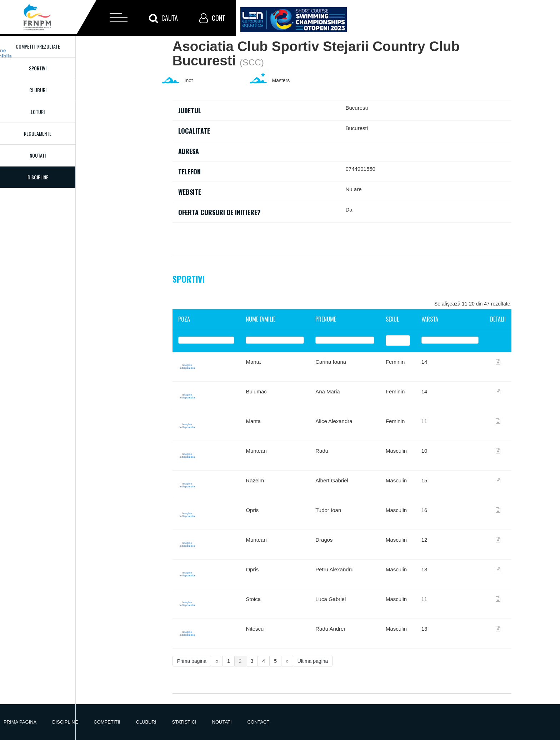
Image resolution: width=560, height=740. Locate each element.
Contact (259, 722)
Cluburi (38, 90)
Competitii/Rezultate (38, 46)
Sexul (392, 319)
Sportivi (38, 68)
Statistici (184, 722)
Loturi (38, 112)
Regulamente (38, 133)
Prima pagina (192, 661)
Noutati (38, 155)
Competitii (107, 722)
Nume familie (261, 319)
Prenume (326, 319)
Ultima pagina (313, 661)
